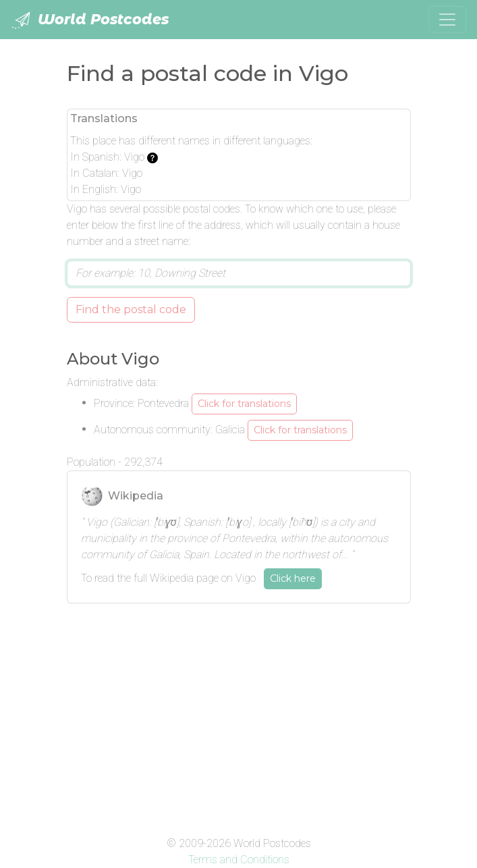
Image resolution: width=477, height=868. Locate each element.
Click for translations (244, 404)
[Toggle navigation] (447, 20)
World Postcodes (90, 20)
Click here (293, 578)
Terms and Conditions (239, 860)
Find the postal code (131, 309)
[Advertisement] (239, 709)
